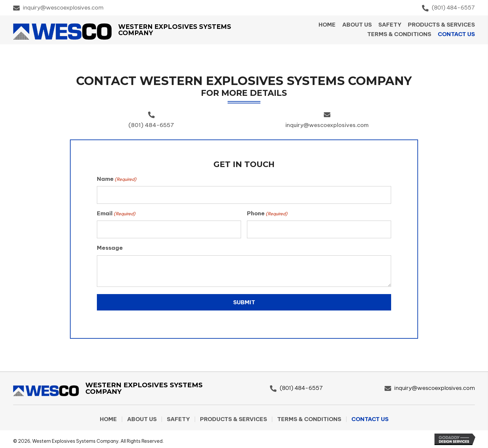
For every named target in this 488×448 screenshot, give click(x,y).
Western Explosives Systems (175, 27)
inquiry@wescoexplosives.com (63, 8)
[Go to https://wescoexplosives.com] (125, 387)
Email (116, 212)
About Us (142, 417)
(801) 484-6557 (453, 8)
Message (110, 245)
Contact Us (370, 417)
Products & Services (233, 417)
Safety (178, 417)
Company (136, 33)
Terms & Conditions (309, 417)
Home (108, 417)
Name (117, 179)
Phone (267, 212)
